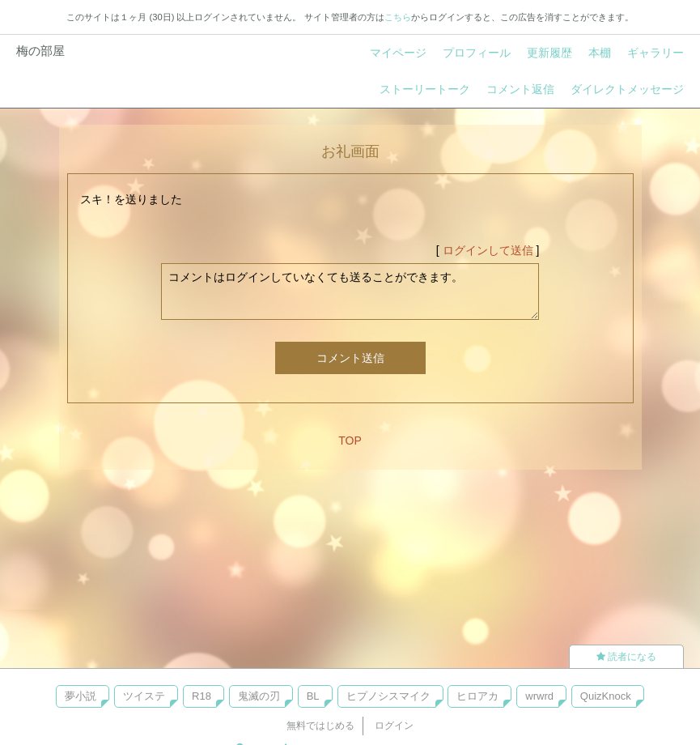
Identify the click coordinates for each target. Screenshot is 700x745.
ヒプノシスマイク (388, 696)
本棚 (600, 53)
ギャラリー (655, 53)
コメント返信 (520, 89)
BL (313, 696)
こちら (398, 17)
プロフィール (477, 53)
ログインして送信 (488, 250)
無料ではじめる (320, 726)
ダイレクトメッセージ (627, 89)
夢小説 (81, 696)
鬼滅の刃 (259, 696)
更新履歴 (549, 53)
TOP (350, 441)
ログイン (394, 726)
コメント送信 (350, 358)
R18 (202, 696)
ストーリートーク (425, 89)
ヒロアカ (477, 696)
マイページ (398, 53)
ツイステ (144, 696)
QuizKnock (606, 696)
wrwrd (539, 696)
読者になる (626, 657)
